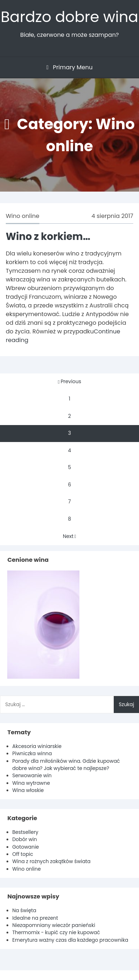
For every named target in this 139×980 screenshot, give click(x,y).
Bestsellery (25, 832)
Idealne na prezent (35, 918)
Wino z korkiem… (48, 237)
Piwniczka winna (32, 754)
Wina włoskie (28, 790)
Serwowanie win (32, 776)
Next (69, 536)
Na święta (24, 911)
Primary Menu (69, 67)
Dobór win (25, 839)
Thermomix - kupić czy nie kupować (56, 933)
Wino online (23, 216)
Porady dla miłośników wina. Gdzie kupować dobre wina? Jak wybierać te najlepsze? (66, 765)
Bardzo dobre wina (69, 17)
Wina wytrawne (31, 783)
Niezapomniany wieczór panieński (54, 925)
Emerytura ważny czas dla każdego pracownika (70, 940)
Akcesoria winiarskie (37, 746)
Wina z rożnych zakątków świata (51, 861)
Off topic (23, 854)
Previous (69, 382)
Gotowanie (26, 847)
